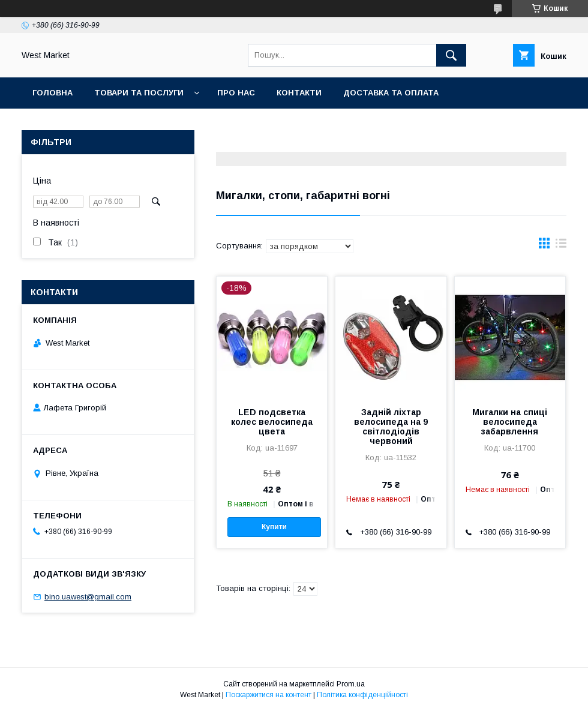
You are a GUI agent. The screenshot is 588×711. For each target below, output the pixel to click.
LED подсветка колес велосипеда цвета (272, 422)
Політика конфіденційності (362, 695)
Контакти (299, 93)
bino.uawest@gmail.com (88, 597)
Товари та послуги (139, 93)
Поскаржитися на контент (268, 695)
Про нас (236, 93)
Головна (52, 93)
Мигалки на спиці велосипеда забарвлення (510, 422)
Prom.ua (351, 684)
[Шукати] (451, 55)
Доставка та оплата (391, 93)
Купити (274, 527)
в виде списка (561, 246)
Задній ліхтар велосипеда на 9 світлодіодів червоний (391, 427)
